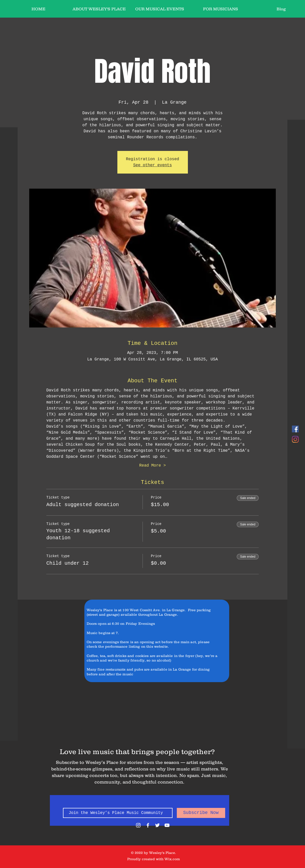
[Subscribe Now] (201, 813)
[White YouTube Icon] (167, 825)
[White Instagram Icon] (138, 825)
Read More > (153, 466)
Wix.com (172, 859)
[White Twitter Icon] (157, 825)
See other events (153, 165)
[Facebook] (295, 429)
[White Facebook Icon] (148, 825)
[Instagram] (295, 439)
